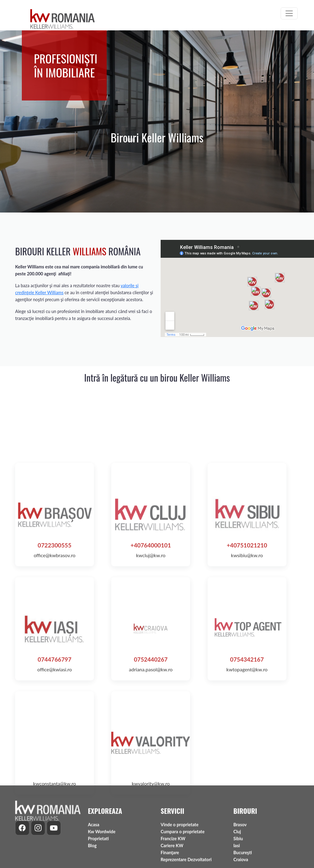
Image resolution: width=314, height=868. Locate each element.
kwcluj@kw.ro (151, 660)
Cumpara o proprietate (183, 864)
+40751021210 (247, 650)
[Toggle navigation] (289, 13)
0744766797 (54, 764)
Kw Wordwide (102, 864)
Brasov (240, 856)
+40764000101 (151, 650)
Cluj (237, 864)
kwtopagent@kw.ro (247, 774)
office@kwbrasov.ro (55, 660)
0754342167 (247, 764)
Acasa (94, 856)
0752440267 (151, 764)
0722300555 (54, 650)
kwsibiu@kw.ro (247, 660)
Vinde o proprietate (180, 856)
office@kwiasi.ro (55, 774)
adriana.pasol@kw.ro (151, 774)
